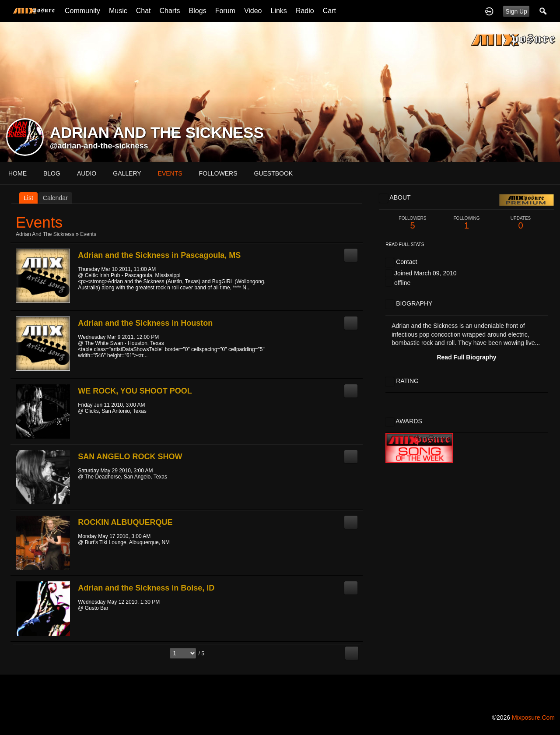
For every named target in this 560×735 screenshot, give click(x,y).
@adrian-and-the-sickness (99, 146)
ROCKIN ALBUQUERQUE (125, 522)
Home (17, 173)
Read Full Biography (466, 357)
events (170, 173)
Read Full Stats (405, 244)
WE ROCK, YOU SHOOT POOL (135, 391)
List (28, 198)
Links (279, 11)
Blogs (198, 11)
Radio (305, 11)
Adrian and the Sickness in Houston (145, 323)
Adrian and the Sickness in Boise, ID (146, 588)
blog (52, 173)
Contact (406, 262)
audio (87, 173)
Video (253, 11)
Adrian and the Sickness (45, 234)
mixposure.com (533, 717)
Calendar (55, 198)
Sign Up (516, 11)
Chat (143, 11)
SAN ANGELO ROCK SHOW (130, 457)
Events (88, 234)
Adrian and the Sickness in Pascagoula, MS (159, 255)
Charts (170, 11)
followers (218, 173)
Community (82, 11)
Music (118, 11)
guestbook (274, 173)
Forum (225, 11)
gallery (127, 173)
